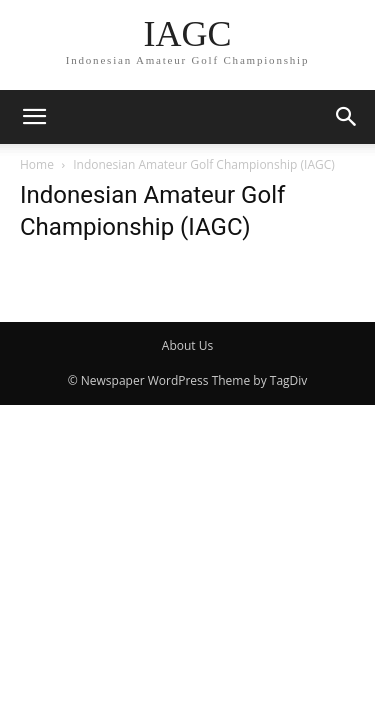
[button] (34, 117)
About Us (187, 345)
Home (37, 164)
